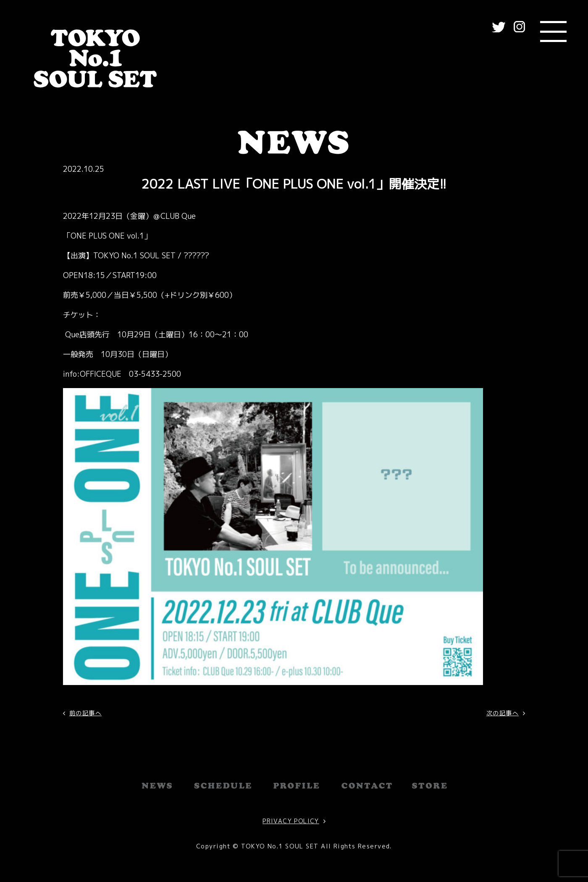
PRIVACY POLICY (291, 821)
